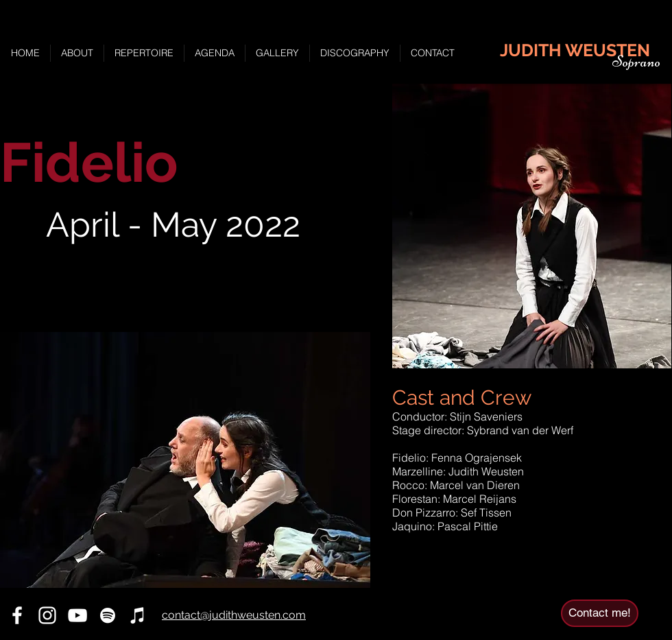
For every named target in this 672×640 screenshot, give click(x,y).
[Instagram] (47, 615)
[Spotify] (108, 615)
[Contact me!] (600, 613)
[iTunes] (138, 615)
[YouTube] (77, 615)
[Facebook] (17, 615)
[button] (185, 460)
